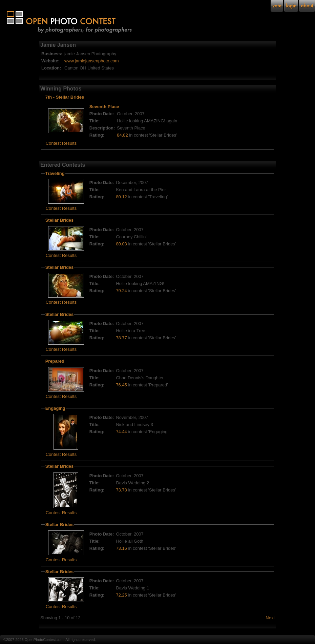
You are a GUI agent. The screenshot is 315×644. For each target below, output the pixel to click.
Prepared (55, 361)
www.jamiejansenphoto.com (92, 61)
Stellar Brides (60, 220)
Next (270, 618)
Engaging (55, 408)
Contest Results (61, 143)
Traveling (55, 173)
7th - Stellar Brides (65, 97)
